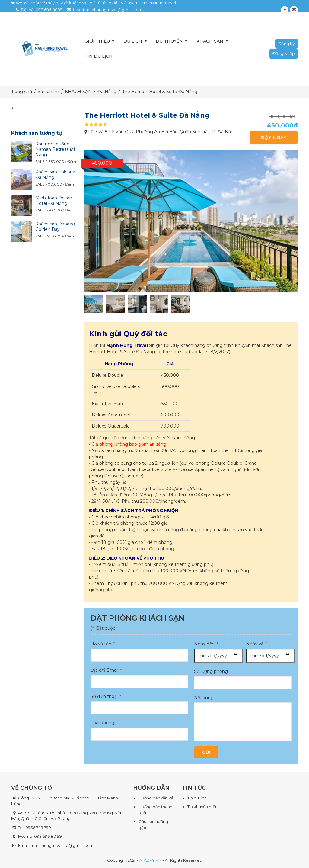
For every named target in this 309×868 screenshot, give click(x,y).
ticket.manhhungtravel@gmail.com (108, 10)
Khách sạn (210, 41)
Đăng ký (287, 44)
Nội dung (204, 698)
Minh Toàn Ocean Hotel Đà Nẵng (54, 201)
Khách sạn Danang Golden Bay (55, 227)
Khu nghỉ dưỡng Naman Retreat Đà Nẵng (56, 149)
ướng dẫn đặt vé (158, 798)
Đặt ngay (274, 137)
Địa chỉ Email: (106, 670)
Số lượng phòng (211, 671)
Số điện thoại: (106, 696)
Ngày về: (256, 644)
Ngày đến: (206, 644)
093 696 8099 (49, 10)
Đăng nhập (284, 53)
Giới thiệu (97, 41)
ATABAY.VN (150, 860)
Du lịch (133, 41)
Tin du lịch (99, 56)
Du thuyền (169, 41)
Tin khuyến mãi (202, 807)
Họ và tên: (103, 644)
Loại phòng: (103, 723)
